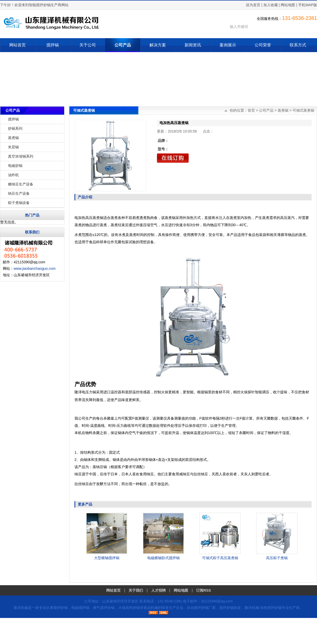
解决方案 (158, 45)
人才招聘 (159, 590)
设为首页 (253, 5)
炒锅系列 (15, 128)
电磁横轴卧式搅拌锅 (163, 558)
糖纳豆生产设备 (21, 184)
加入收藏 (271, 5)
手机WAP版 (308, 5)
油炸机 (13, 175)
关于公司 (88, 45)
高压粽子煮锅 (277, 558)
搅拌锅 (53, 45)
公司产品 (123, 45)
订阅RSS (203, 590)
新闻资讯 (193, 45)
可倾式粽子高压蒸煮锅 (220, 558)
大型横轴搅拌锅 (107, 558)
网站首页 (18, 45)
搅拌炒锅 (61, 608)
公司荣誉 (263, 45)
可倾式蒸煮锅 (303, 110)
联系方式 (298, 45)
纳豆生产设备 (19, 193)
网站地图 (288, 5)
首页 (251, 110)
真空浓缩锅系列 (21, 156)
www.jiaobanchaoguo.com (35, 268)
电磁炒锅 (15, 166)
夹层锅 (13, 147)
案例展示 (228, 45)
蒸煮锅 (13, 138)
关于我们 (136, 590)
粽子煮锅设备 (19, 203)
